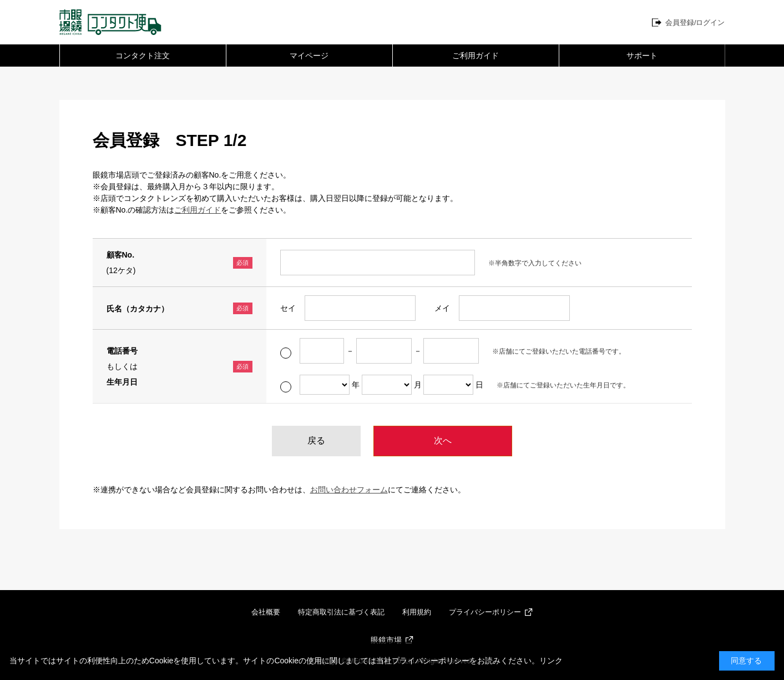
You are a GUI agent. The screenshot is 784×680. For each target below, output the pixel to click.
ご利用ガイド (476, 56)
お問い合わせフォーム (349, 490)
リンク (551, 661)
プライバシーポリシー (485, 612)
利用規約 (417, 612)
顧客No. (121, 255)
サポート (642, 56)
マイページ (309, 56)
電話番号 (122, 351)
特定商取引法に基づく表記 (341, 612)
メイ (442, 308)
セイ (288, 308)
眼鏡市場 (386, 640)
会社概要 (266, 612)
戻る (316, 440)
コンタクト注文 (143, 56)
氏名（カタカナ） (138, 309)
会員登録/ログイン (695, 22)
